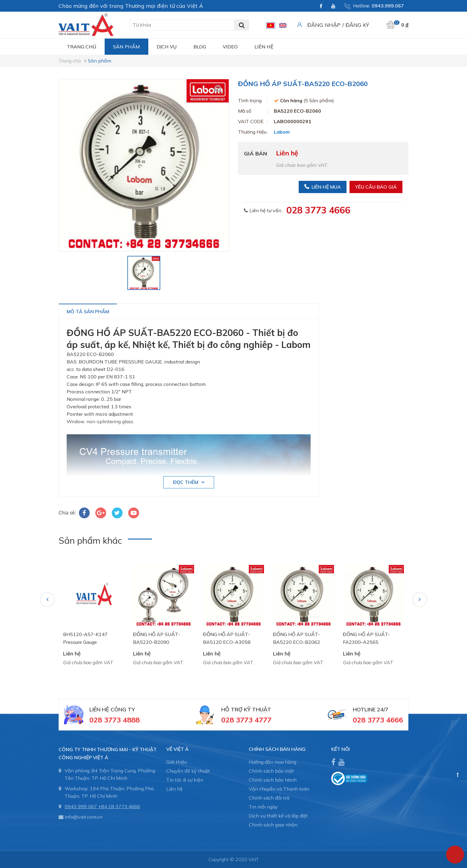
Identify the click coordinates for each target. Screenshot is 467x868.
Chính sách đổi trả (269, 798)
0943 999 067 (81, 806)
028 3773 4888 (115, 720)
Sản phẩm (126, 47)
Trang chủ (82, 47)
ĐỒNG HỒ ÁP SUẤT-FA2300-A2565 (366, 638)
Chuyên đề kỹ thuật (188, 771)
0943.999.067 (388, 6)
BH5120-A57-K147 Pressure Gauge (85, 638)
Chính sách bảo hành (273, 780)
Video (230, 47)
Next (420, 599)
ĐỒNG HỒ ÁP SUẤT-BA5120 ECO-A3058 (227, 638)
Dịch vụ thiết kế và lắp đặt (278, 816)
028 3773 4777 (246, 720)
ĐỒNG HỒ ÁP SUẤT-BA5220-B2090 (157, 638)
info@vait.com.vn (84, 817)
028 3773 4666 (318, 210)
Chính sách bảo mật (271, 771)
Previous (48, 599)
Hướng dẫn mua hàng (273, 762)
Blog (200, 47)
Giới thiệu (177, 762)
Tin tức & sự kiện (185, 780)
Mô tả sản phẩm (88, 311)
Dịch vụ (167, 47)
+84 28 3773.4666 (119, 806)
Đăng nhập (324, 25)
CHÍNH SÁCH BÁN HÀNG (277, 749)
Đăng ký (357, 25)
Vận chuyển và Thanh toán (279, 789)
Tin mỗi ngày (263, 807)
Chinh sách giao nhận (273, 825)
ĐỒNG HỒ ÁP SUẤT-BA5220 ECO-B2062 (297, 638)
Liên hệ (264, 47)
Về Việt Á (177, 749)
